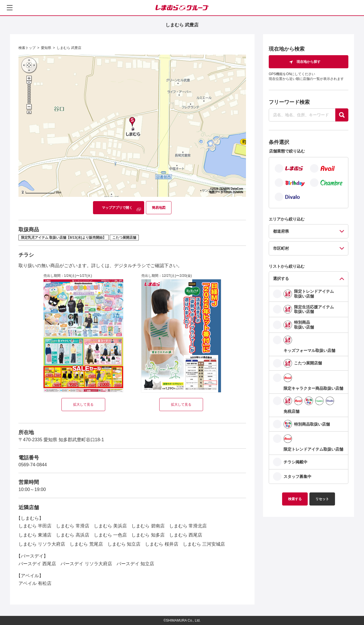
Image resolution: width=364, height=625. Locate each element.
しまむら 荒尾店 (86, 544)
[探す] (342, 115)
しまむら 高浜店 (73, 535)
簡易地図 (159, 208)
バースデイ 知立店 (135, 564)
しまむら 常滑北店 (188, 526)
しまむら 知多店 (148, 535)
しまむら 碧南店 (148, 526)
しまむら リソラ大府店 (42, 544)
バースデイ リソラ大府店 (86, 564)
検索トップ (27, 48)
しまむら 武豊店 (69, 48)
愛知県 (46, 48)
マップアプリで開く (117, 208)
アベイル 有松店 (35, 583)
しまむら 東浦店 (35, 535)
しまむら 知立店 (124, 544)
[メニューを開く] (10, 8)
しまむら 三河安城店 (204, 544)
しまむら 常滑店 (73, 526)
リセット (322, 499)
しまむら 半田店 (35, 526)
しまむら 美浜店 (110, 526)
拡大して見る (83, 405)
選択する (281, 279)
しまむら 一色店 (110, 535)
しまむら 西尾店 (186, 535)
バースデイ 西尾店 (37, 564)
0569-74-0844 (33, 465)
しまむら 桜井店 (162, 544)
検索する (295, 499)
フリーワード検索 (289, 102)
